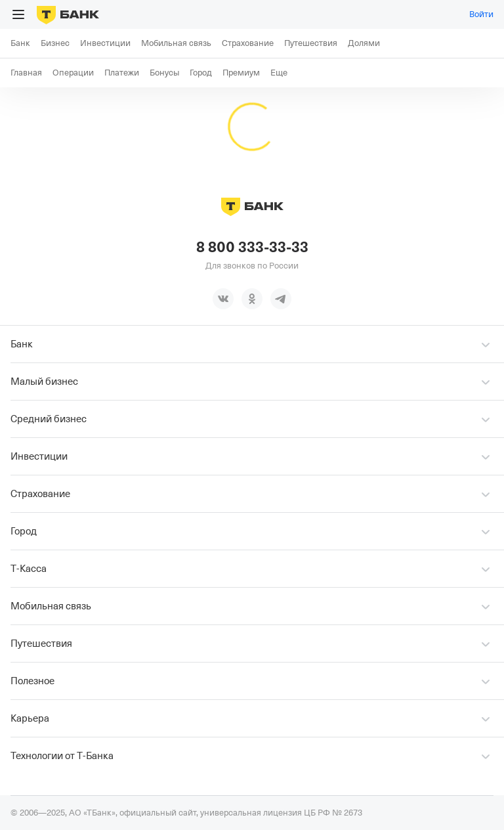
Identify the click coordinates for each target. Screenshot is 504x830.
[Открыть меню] (18, 14)
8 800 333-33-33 (252, 248)
